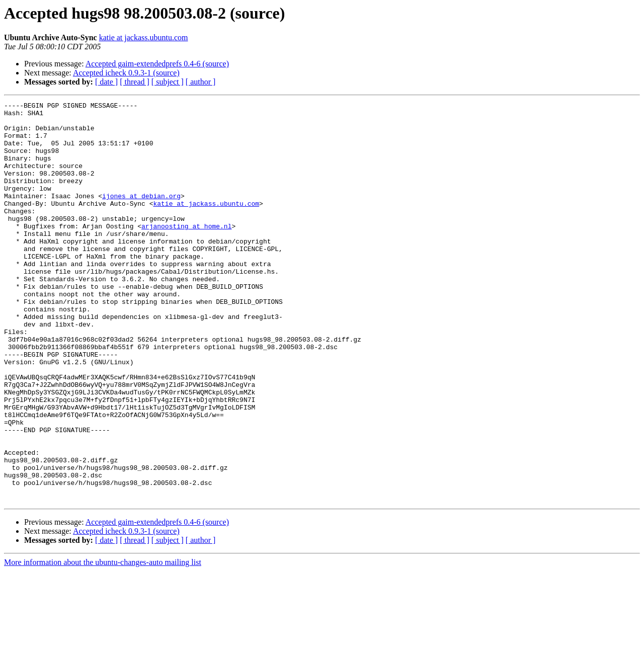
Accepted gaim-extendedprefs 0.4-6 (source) (157, 64)
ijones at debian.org (141, 215)
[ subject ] (168, 82)
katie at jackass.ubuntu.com (144, 37)
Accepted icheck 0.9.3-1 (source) (126, 73)
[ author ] (201, 82)
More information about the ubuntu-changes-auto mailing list (103, 642)
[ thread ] (135, 82)
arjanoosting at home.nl (186, 252)
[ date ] (106, 82)
